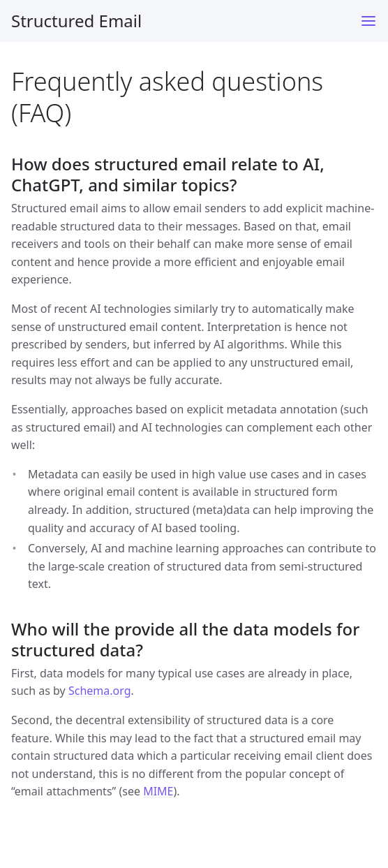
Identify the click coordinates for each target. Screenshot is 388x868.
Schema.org (100, 691)
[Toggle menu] (368, 21)
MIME (158, 791)
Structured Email (76, 21)
